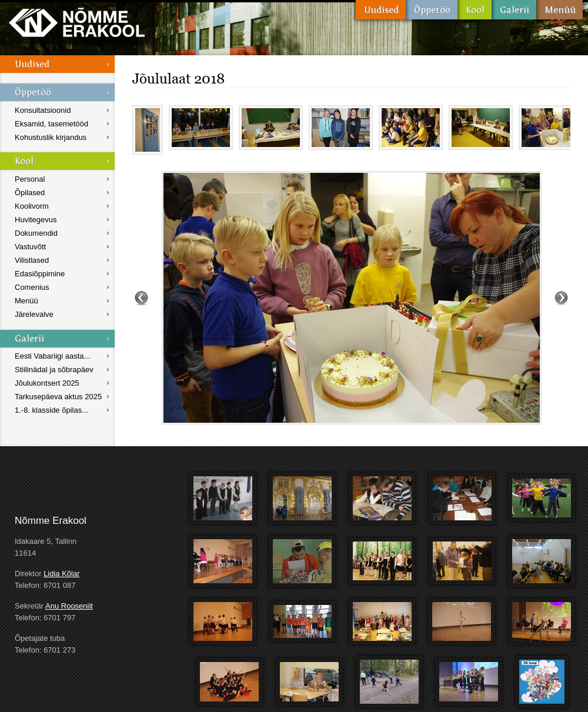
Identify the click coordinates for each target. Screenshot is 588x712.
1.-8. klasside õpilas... (51, 410)
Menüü (559, 10)
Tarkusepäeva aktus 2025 (58, 397)
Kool (475, 10)
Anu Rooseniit (69, 606)
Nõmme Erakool (77, 22)
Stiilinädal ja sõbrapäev (54, 370)
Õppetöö (432, 10)
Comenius (32, 287)
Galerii (514, 10)
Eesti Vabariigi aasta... (52, 356)
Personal (30, 179)
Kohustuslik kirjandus (51, 137)
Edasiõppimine (40, 274)
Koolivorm (32, 206)
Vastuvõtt (30, 247)
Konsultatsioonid (43, 110)
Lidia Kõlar (61, 574)
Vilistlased (32, 260)
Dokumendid (36, 233)
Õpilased (30, 193)
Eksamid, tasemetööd (51, 124)
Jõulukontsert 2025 (47, 383)
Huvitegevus (36, 220)
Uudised (381, 10)
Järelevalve (34, 314)
